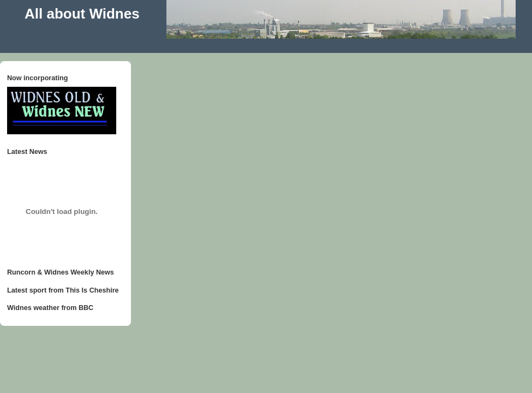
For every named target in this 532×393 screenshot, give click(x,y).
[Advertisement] (207, 43)
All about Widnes (82, 14)
